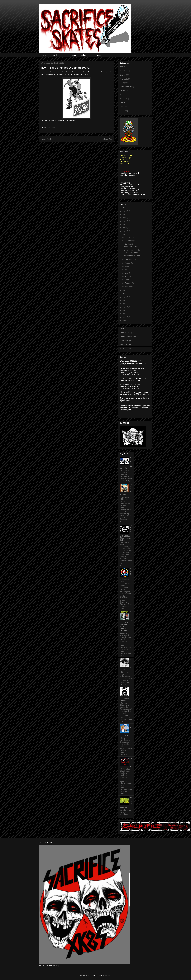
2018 (125, 234)
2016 (125, 294)
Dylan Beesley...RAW (132, 256)
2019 (125, 231)
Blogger (107, 975)
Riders (123, 103)
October (128, 244)
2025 (125, 211)
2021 (125, 224)
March (127, 280)
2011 (125, 310)
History (123, 91)
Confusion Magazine (128, 337)
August (128, 263)
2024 (125, 214)
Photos (98, 55)
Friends (123, 79)
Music (122, 95)
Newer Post (46, 139)
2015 (125, 297)
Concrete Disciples (127, 333)
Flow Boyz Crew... (131, 247)
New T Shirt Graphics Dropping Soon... (132, 251)
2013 (125, 304)
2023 (125, 218)
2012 (125, 307)
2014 (125, 300)
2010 (125, 314)
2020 (125, 228)
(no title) (131, 762)
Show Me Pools (126, 345)
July (127, 266)
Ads (122, 67)
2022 (125, 221)
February (128, 283)
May (127, 273)
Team (74, 55)
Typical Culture (126, 349)
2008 (125, 320)
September (129, 260)
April (127, 276)
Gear (65, 55)
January (128, 286)
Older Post (108, 139)
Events (123, 75)
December (129, 237)
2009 (125, 317)
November (129, 241)
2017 (125, 290)
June (127, 270)
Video (122, 107)
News (53, 128)
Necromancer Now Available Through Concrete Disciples (126, 621)
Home (44, 55)
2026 (125, 208)
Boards (55, 55)
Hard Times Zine (126, 87)
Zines (122, 111)
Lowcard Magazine (127, 341)
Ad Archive (86, 55)
